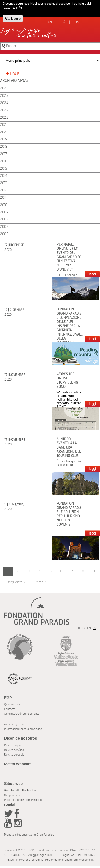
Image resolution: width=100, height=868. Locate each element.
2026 (4, 89)
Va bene (13, 17)
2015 (4, 169)
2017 (4, 154)
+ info (17, 7)
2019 (4, 140)
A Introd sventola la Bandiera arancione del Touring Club (69, 448)
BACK (13, 73)
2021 (4, 125)
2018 (4, 147)
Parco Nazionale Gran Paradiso (23, 800)
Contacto (10, 709)
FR (84, 628)
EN (89, 628)
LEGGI (92, 274)
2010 (4, 205)
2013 (4, 183)
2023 (4, 110)
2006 (4, 234)
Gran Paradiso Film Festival (20, 790)
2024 (4, 103)
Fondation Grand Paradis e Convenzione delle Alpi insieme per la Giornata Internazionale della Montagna (70, 326)
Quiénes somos (13, 704)
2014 (4, 176)
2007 (4, 227)
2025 (4, 96)
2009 (4, 212)
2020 (4, 132)
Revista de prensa (15, 745)
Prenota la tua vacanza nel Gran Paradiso (29, 835)
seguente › (16, 582)
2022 (4, 118)
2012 (4, 191)
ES (94, 628)
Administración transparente (22, 714)
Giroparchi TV (12, 795)
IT (79, 628)
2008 (4, 220)
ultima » (40, 582)
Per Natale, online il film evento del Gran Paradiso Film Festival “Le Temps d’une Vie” (69, 257)
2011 (3, 198)
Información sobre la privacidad (23, 729)
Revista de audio (14, 755)
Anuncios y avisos (15, 724)
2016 (4, 161)
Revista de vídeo (14, 750)
